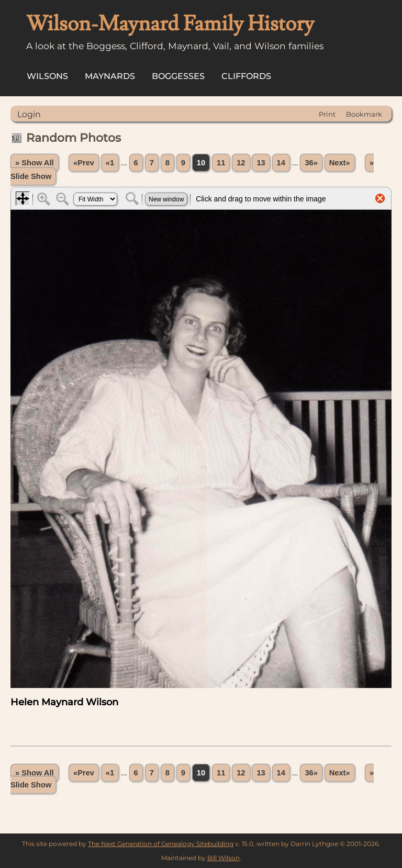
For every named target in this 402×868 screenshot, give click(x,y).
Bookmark (364, 114)
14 (281, 163)
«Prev (84, 163)
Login (29, 114)
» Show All (35, 163)
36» (311, 163)
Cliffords (246, 76)
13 (261, 163)
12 (241, 163)
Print (327, 114)
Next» (340, 163)
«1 (110, 163)
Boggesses (178, 76)
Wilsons (47, 76)
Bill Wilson (224, 858)
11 (221, 163)
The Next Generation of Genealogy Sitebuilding (161, 844)
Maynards (110, 76)
